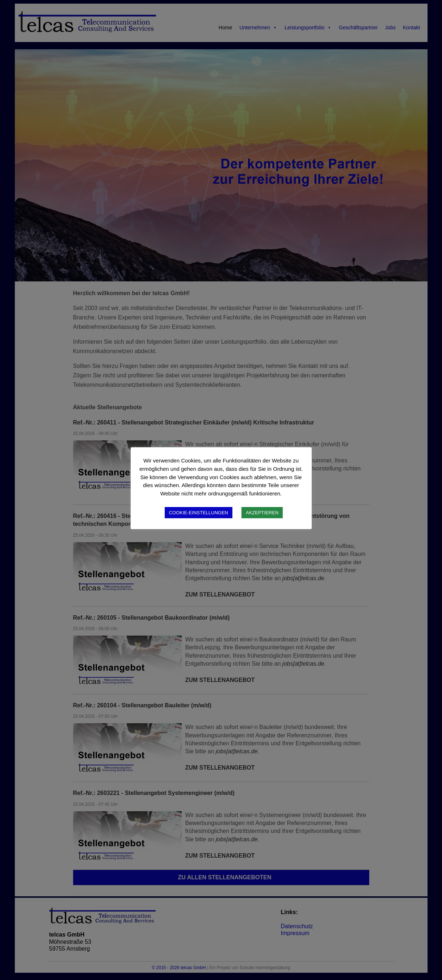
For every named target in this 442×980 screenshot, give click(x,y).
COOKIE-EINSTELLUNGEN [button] (199, 513)
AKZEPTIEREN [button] (262, 513)
